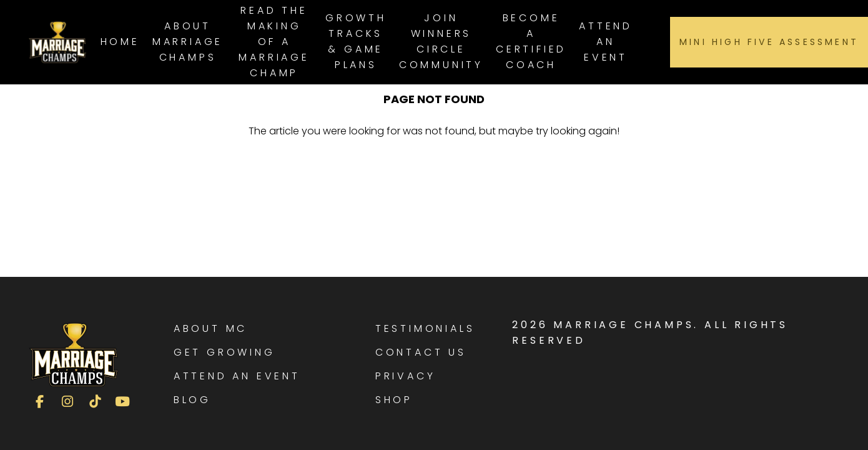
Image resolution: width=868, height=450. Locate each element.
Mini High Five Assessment (769, 42)
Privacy (406, 376)
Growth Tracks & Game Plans (356, 41)
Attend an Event (606, 42)
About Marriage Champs (188, 42)
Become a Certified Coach (531, 41)
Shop (394, 400)
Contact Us (421, 352)
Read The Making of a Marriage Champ (274, 42)
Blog (192, 400)
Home (120, 42)
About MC (210, 328)
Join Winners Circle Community (441, 41)
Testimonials (425, 328)
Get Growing (224, 352)
